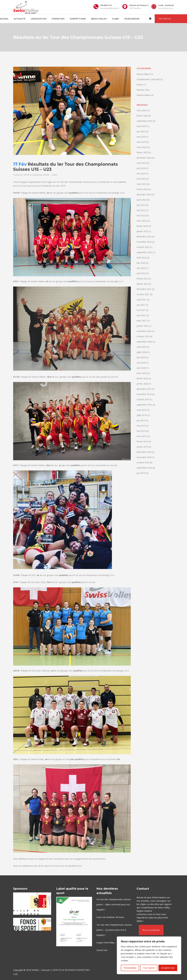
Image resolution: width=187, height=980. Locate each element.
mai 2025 (141, 137)
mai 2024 (141, 173)
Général (36, 175)
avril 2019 (141, 431)
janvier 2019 (142, 447)
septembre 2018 (144, 468)
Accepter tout (168, 968)
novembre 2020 (144, 331)
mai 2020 (141, 363)
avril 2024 (141, 179)
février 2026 (142, 116)
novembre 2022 (144, 242)
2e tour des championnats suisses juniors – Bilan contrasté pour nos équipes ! (114, 904)
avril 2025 (141, 142)
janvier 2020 (142, 384)
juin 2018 (141, 473)
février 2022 (142, 279)
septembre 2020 (144, 342)
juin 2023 (141, 205)
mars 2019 (142, 436)
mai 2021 (141, 310)
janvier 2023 (142, 231)
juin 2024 (141, 168)
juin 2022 (141, 263)
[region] (149, 955)
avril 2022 (141, 273)
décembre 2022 (144, 237)
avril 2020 (141, 368)
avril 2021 (141, 315)
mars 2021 (142, 321)
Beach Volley (143, 74)
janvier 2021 (142, 326)
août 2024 (141, 163)
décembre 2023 (144, 194)
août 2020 (141, 347)
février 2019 (142, 441)
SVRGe (46, 175)
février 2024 (142, 189)
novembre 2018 (144, 457)
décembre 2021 (144, 289)
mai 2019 (141, 426)
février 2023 (142, 226)
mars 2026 (142, 110)
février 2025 (142, 152)
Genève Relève (144, 95)
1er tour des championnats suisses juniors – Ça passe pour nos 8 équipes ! (114, 930)
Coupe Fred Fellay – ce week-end (113, 942)
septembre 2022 (144, 252)
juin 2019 (141, 420)
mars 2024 (142, 184)
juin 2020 (141, 357)
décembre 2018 (144, 452)
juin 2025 (141, 131)
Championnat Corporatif (148, 79)
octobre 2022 (143, 247)
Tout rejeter (149, 968)
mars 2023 (142, 221)
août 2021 (141, 300)
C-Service (56, 970)
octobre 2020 (143, 336)
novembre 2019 (144, 394)
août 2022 (141, 258)
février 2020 (142, 378)
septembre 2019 (144, 405)
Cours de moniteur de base (110, 917)
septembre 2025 (144, 121)
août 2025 (141, 126)
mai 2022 (141, 268)
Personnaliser (130, 968)
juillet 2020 (142, 352)
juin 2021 (141, 305)
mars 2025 (142, 147)
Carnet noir (102, 950)
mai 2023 (141, 210)
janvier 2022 (142, 284)
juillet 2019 (142, 415)
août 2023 (141, 200)
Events (140, 85)
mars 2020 (142, 373)
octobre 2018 (143, 462)
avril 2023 (141, 216)
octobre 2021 (143, 294)
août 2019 (141, 410)
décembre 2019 (144, 389)
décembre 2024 (144, 158)
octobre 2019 (143, 399)
